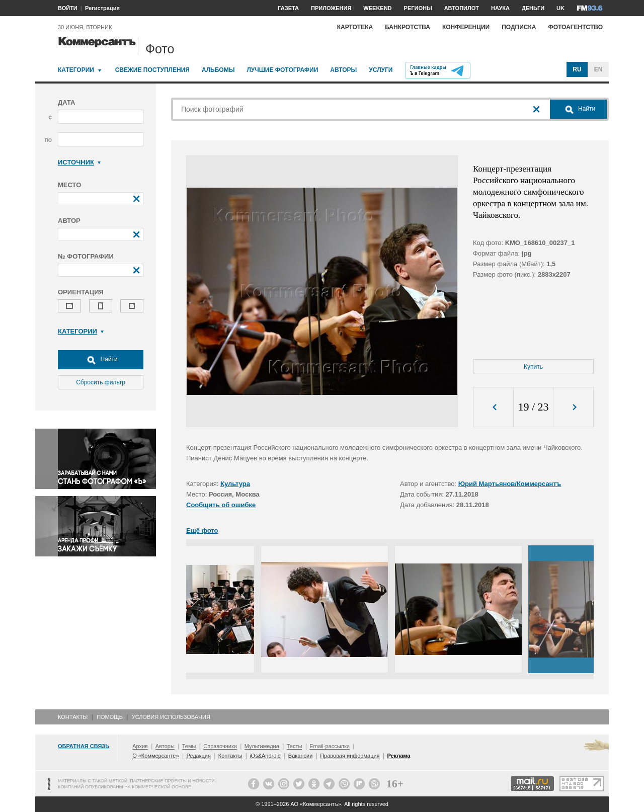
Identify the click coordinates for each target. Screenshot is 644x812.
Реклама (398, 756)
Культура (235, 484)
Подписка (519, 27)
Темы (189, 746)
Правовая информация (350, 756)
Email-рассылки (330, 746)
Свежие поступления (152, 70)
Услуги (381, 70)
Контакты (73, 717)
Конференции (466, 27)
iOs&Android (265, 756)
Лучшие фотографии (282, 70)
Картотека (355, 27)
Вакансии (301, 756)
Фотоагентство (575, 27)
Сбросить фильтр (101, 382)
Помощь (110, 717)
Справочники (220, 746)
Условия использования (171, 717)
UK (560, 8)
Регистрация (102, 8)
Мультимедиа (262, 746)
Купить (533, 367)
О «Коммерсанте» (155, 756)
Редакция (198, 756)
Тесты (295, 746)
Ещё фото (202, 531)
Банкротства (408, 27)
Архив (140, 746)
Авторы (343, 70)
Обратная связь (84, 746)
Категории (76, 70)
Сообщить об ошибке (221, 505)
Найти (101, 360)
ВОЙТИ (68, 8)
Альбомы (218, 70)
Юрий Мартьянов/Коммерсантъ (510, 484)
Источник (79, 162)
